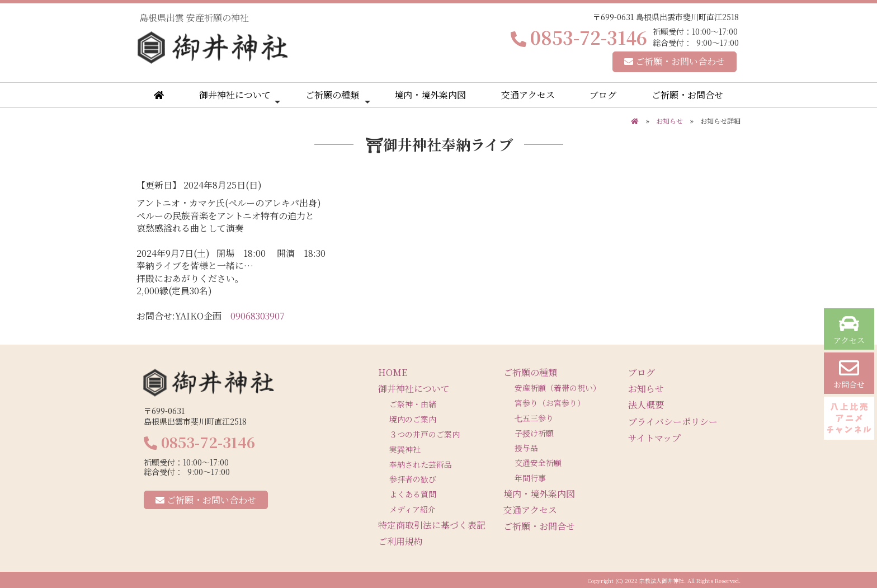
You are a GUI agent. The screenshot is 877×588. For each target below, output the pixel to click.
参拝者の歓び (413, 479)
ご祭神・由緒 (413, 404)
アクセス (849, 330)
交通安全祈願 (538, 463)
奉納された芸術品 (421, 464)
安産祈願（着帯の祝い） (558, 388)
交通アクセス (528, 95)
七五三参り (534, 418)
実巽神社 (405, 449)
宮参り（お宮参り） (550, 403)
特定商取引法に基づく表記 (432, 525)
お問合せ (849, 374)
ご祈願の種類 (338, 97)
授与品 (526, 448)
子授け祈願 (534, 433)
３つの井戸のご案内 (425, 434)
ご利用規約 (400, 541)
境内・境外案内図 (430, 95)
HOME (393, 372)
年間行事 (530, 478)
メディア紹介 (412, 509)
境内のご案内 (413, 419)
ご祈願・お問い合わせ (675, 61)
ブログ (603, 95)
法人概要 (646, 405)
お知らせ (669, 121)
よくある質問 (413, 494)
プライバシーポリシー (673, 422)
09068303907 (258, 316)
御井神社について (240, 97)
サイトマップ (654, 438)
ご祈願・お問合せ (687, 95)
